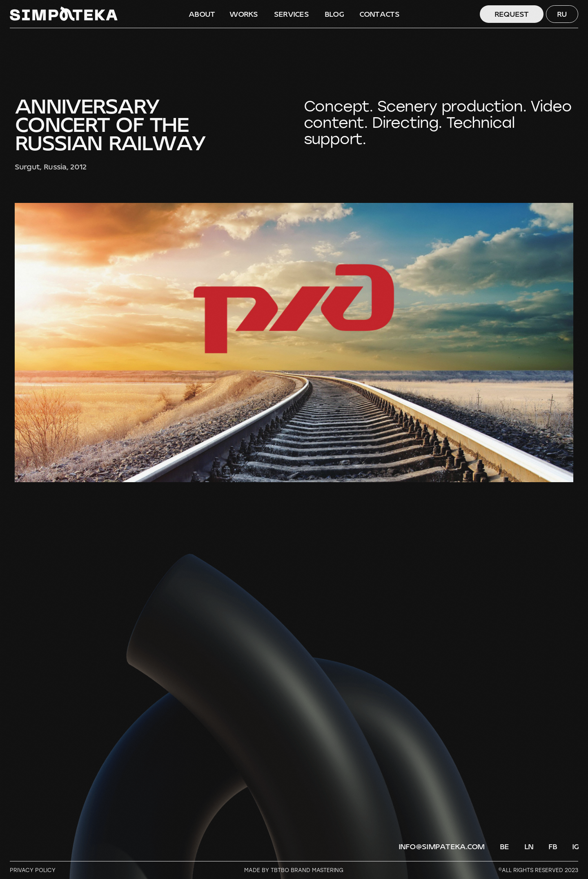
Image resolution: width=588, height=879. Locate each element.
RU (562, 14)
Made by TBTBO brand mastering (294, 870)
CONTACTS (379, 14)
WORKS (244, 14)
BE (504, 847)
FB (553, 847)
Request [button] (512, 14)
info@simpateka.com (442, 847)
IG (576, 847)
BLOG (334, 14)
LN (529, 847)
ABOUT (202, 14)
